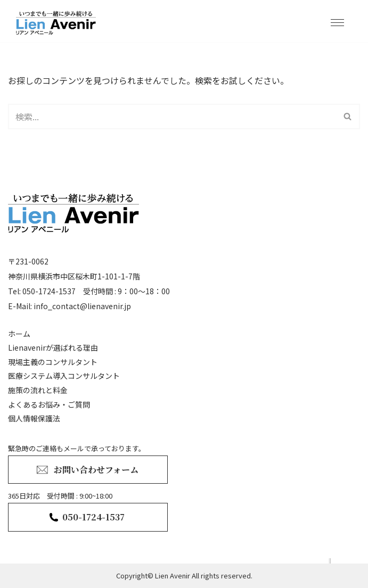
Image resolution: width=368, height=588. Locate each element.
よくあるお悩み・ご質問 (49, 404)
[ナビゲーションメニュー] (337, 23)
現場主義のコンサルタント (53, 362)
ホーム (19, 334)
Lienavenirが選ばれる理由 (53, 347)
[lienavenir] (59, 23)
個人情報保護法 (34, 418)
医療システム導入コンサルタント (64, 376)
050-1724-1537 (93, 517)
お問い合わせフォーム (96, 470)
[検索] (172, 117)
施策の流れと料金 (38, 390)
